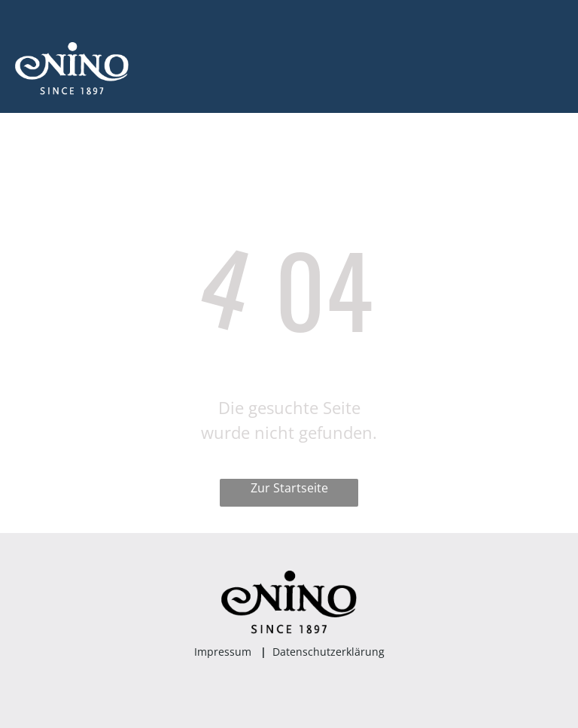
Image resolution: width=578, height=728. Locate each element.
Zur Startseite (289, 488)
